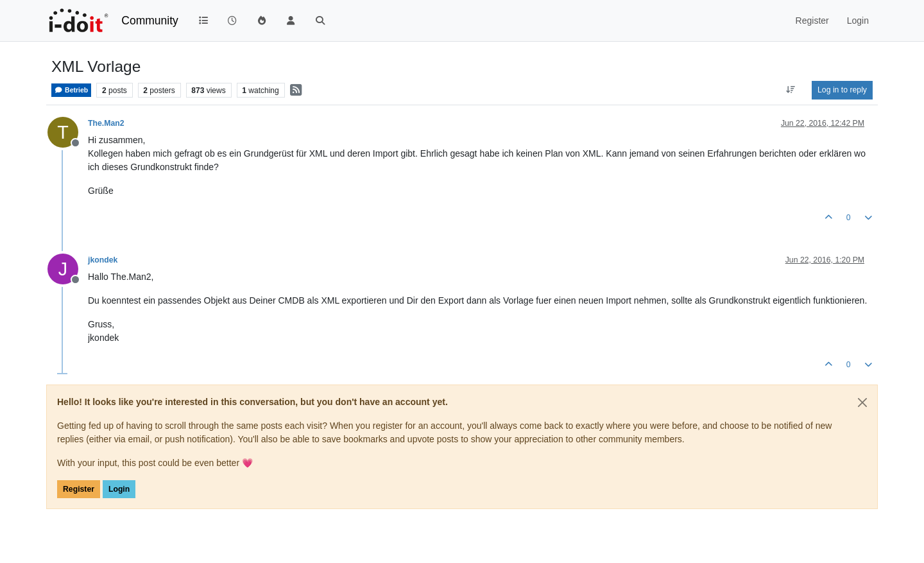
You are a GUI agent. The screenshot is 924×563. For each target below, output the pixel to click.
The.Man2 (106, 123)
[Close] (862, 403)
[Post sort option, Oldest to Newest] (791, 90)
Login (119, 489)
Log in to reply (842, 90)
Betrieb (71, 90)
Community (150, 21)
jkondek (103, 260)
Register (79, 489)
